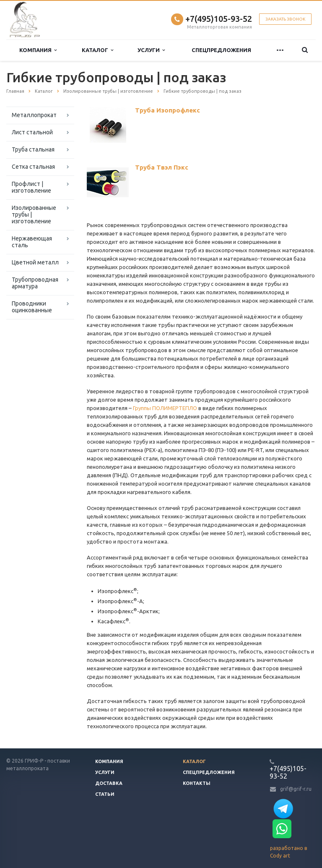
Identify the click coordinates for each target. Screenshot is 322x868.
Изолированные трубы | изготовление (34, 214)
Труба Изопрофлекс (167, 110)
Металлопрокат (34, 115)
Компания (38, 50)
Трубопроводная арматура (35, 283)
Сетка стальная (33, 167)
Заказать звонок (285, 19)
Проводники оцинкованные (32, 307)
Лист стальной (32, 132)
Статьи (105, 794)
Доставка (109, 783)
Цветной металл (35, 262)
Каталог (97, 50)
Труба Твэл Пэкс (162, 167)
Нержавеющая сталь (32, 242)
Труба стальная (33, 149)
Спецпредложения (221, 50)
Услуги (151, 50)
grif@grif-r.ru (296, 789)
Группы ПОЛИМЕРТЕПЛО (165, 408)
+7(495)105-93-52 (219, 19)
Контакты (197, 783)
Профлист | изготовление (31, 187)
